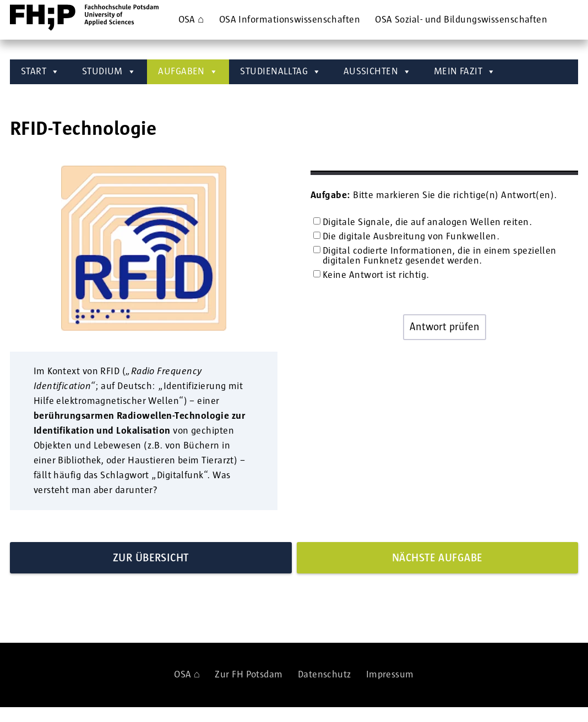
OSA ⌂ (191, 20)
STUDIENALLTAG (281, 72)
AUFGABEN (188, 72)
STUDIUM (109, 72)
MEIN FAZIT (465, 72)
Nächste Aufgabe (437, 558)
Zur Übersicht (151, 558)
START (40, 72)
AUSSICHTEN (378, 72)
